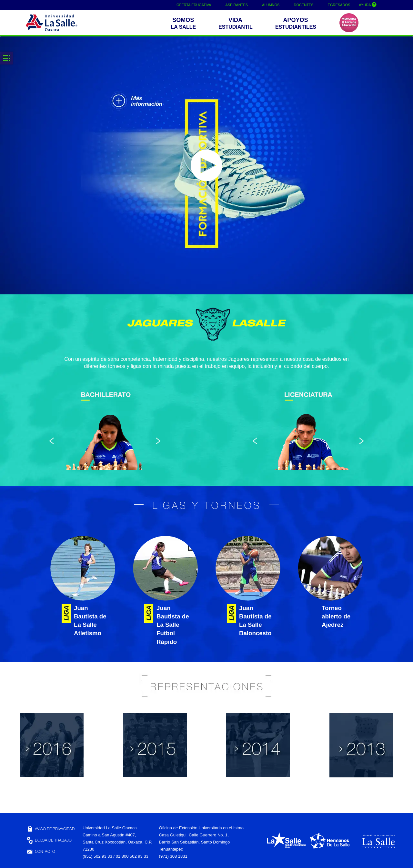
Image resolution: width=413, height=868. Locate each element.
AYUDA (368, 4)
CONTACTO (40, 852)
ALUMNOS (271, 5)
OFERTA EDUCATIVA (194, 5)
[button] (185, 24)
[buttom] (297, 24)
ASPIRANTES (237, 5)
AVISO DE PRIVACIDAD (50, 829)
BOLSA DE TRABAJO (49, 841)
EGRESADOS (339, 5)
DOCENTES (303, 5)
